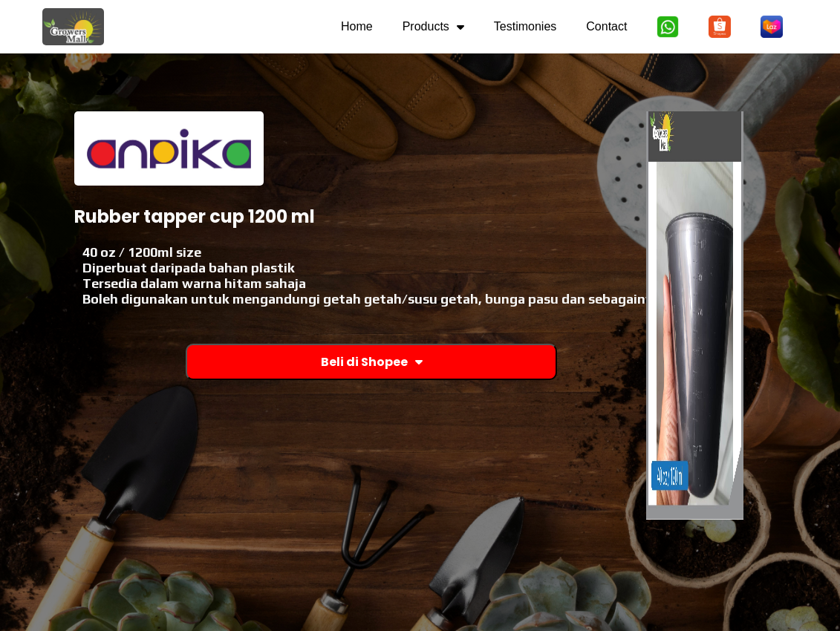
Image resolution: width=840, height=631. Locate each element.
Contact (606, 26)
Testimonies (525, 26)
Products (433, 26)
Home (357, 26)
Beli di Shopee (372, 362)
